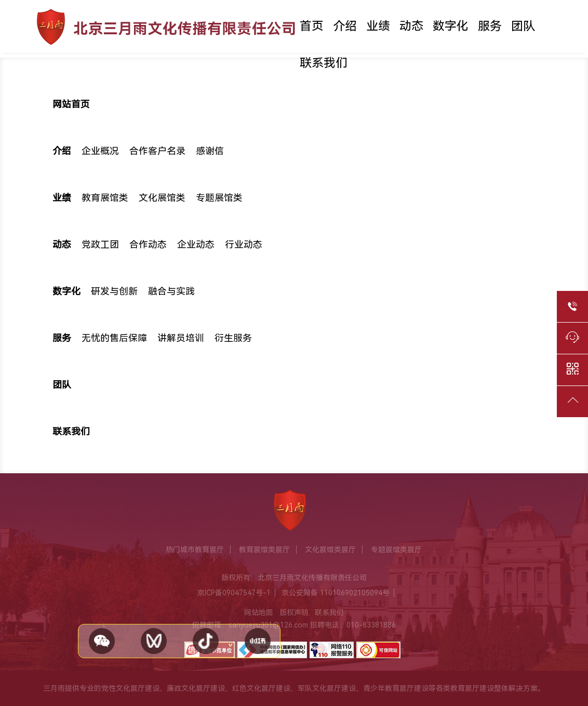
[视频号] (154, 641)
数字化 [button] (451, 26)
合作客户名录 (157, 151)
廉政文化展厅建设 (196, 688)
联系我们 (324, 63)
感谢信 (210, 151)
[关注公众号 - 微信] (102, 641)
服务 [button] (490, 26)
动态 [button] (411, 26)
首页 (312, 26)
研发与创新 (114, 291)
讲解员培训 (181, 338)
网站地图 (259, 612)
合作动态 (148, 245)
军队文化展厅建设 (327, 688)
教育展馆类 (105, 198)
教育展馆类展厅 (264, 550)
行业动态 (244, 245)
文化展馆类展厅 (330, 550)
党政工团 (100, 245)
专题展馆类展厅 (396, 550)
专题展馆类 (219, 198)
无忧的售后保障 (114, 338)
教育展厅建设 (472, 688)
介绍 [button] (345, 26)
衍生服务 (233, 338)
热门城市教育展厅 (195, 550)
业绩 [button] (378, 26)
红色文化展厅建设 (261, 688)
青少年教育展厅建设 (396, 688)
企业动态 (196, 245)
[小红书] (258, 641)
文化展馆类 (162, 198)
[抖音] (206, 641)
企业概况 (100, 151)
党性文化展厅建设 (130, 688)
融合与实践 (171, 291)
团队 (523, 26)
